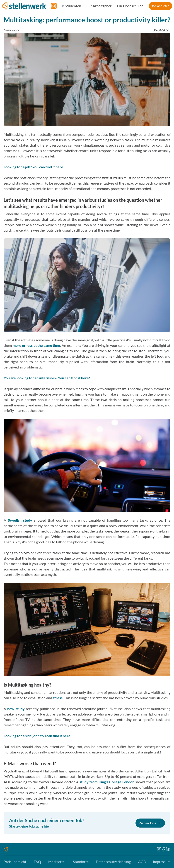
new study (16, 709)
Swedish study (20, 520)
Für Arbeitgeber (99, 6)
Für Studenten (70, 6)
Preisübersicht (15, 862)
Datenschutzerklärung (113, 862)
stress (58, 698)
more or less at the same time (36, 345)
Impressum (162, 862)
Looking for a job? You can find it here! (34, 167)
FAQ (37, 862)
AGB (142, 862)
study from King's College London (107, 782)
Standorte (81, 862)
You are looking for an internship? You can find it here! (47, 378)
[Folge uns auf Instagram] (52, 6)
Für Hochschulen (130, 6)
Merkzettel (57, 862)
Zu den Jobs (150, 823)
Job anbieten (161, 6)
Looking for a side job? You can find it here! (38, 736)
